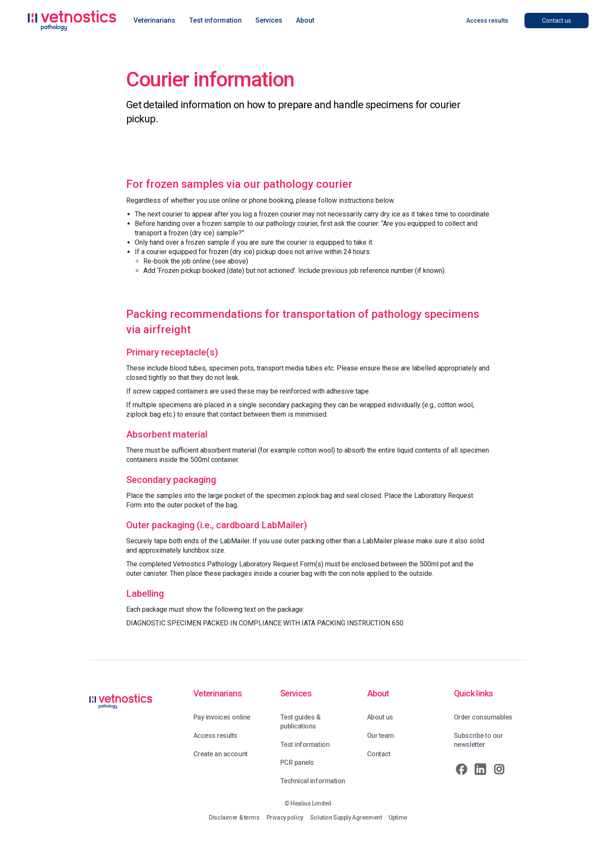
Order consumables (483, 717)
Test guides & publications (301, 722)
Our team (381, 736)
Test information (305, 745)
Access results (215, 736)
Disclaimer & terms (234, 818)
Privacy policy (285, 818)
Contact (379, 754)
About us (380, 717)
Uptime (398, 818)
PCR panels (297, 763)
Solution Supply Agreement (346, 818)
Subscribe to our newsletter (478, 740)
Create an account (221, 754)
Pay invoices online (222, 717)
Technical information (313, 781)
